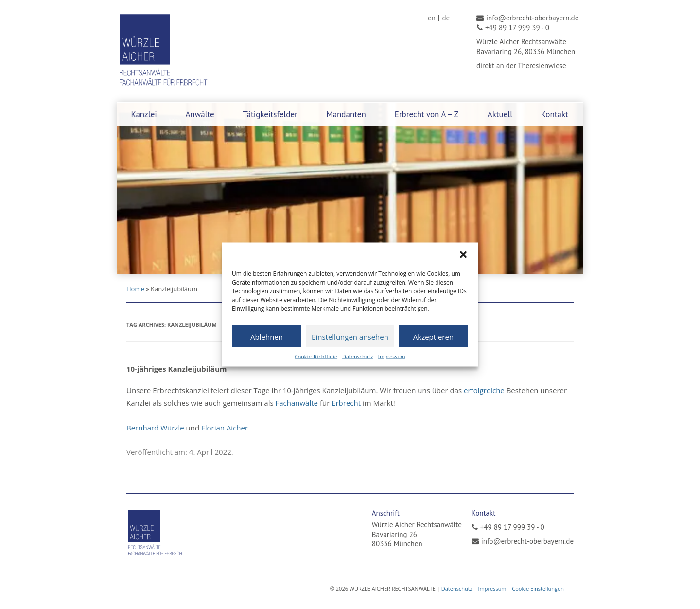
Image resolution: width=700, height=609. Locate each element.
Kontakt (555, 114)
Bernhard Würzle (155, 428)
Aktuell (500, 114)
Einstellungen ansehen (350, 336)
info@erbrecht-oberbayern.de (527, 541)
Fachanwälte (297, 403)
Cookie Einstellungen (538, 588)
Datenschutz (358, 356)
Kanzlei (144, 114)
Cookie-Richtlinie (316, 356)
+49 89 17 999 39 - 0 (512, 527)
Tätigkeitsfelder (270, 114)
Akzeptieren (433, 336)
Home (135, 289)
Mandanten (346, 114)
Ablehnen (267, 336)
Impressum (391, 356)
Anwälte (200, 114)
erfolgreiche (484, 390)
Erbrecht (346, 403)
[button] (463, 255)
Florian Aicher (225, 428)
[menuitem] (432, 18)
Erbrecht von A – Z (427, 114)
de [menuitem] (446, 18)
